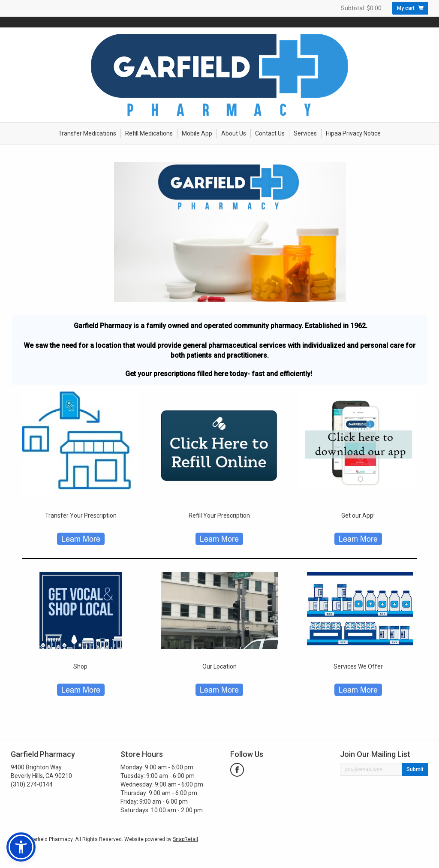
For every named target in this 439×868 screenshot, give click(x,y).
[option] (219, 232)
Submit (415, 769)
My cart (410, 8)
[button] (21, 847)
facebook (237, 770)
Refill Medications (149, 133)
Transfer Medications (87, 133)
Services (305, 133)
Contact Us (270, 133)
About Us (234, 133)
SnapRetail (185, 839)
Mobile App (197, 133)
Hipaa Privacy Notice (353, 133)
